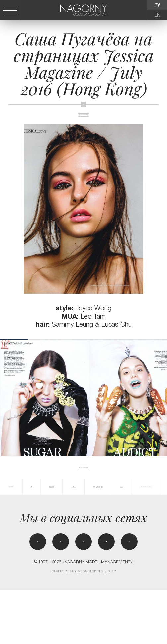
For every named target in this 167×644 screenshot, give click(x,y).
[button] (163, 419)
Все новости (83, 125)
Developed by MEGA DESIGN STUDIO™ (84, 625)
